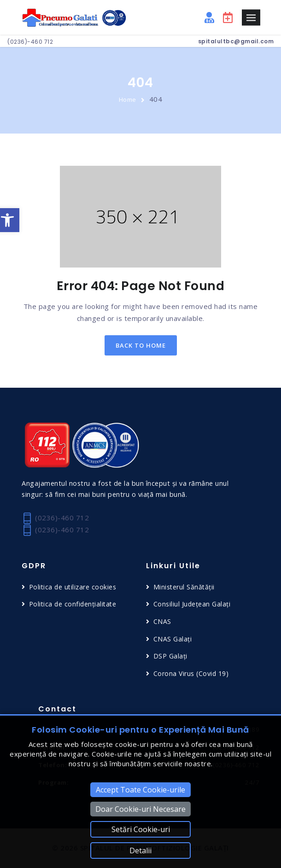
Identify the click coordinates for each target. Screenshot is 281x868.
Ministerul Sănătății (184, 587)
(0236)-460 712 (30, 42)
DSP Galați (170, 656)
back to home (141, 345)
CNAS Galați (173, 639)
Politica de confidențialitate (73, 604)
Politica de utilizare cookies (73, 587)
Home (128, 99)
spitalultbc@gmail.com (236, 41)
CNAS (162, 621)
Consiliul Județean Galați (192, 604)
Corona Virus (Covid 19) (191, 673)
